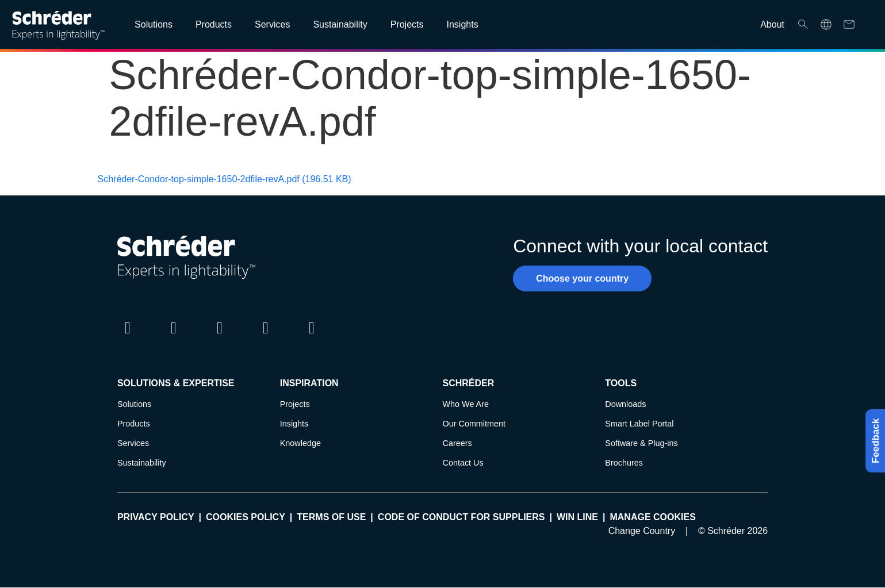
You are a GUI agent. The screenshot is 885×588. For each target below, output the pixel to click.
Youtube (266, 339)
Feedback (872, 441)
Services (133, 443)
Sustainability (142, 463)
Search (803, 24)
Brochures (624, 463)
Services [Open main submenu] (272, 24)
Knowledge (300, 443)
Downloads (625, 404)
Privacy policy (156, 517)
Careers (457, 443)
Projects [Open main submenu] (407, 24)
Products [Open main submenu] (214, 24)
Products (134, 424)
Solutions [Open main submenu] (154, 24)
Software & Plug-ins (641, 443)
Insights (294, 424)
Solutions (134, 404)
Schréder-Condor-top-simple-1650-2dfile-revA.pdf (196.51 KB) (225, 179)
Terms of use (331, 517)
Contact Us (463, 463)
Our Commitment (474, 424)
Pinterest (312, 339)
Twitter (174, 339)
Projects (295, 404)
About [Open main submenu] (772, 24)
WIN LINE (577, 517)
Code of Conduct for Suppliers (461, 517)
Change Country (642, 531)
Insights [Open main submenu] (462, 24)
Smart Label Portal (639, 424)
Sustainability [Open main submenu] (340, 24)
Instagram (220, 339)
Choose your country (582, 278)
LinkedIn (128, 339)
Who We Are (466, 404)
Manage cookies (652, 517)
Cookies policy (246, 517)
